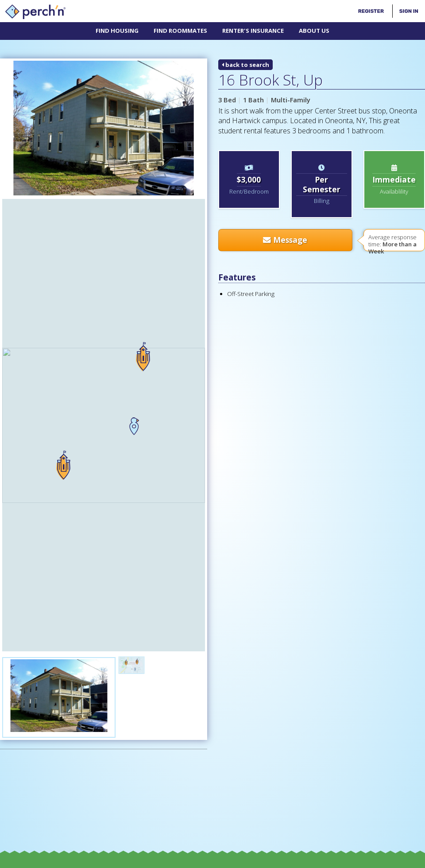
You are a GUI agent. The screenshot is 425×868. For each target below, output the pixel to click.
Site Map (313, 861)
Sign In (409, 11)
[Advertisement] (49, 647)
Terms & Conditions (227, 861)
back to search (245, 65)
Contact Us (240, 730)
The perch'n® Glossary (106, 730)
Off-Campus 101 (183, 730)
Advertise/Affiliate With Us (315, 730)
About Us (314, 31)
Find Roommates (180, 31)
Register (371, 11)
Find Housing (117, 31)
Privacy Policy (277, 861)
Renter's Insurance (253, 31)
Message (285, 240)
